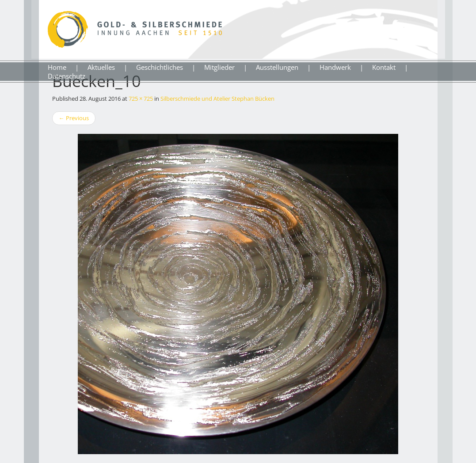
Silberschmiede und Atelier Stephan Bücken (217, 99)
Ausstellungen (277, 67)
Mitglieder (219, 67)
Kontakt (384, 67)
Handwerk (335, 67)
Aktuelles (101, 67)
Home (57, 67)
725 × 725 (141, 99)
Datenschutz (67, 76)
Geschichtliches (160, 67)
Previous (74, 118)
